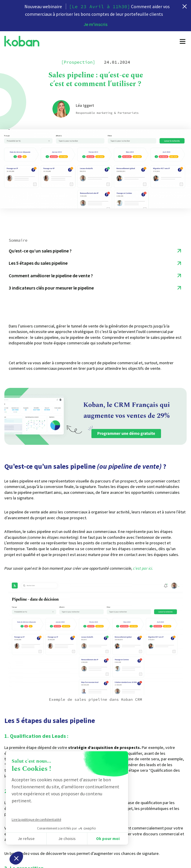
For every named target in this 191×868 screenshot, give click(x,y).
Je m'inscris (95, 24)
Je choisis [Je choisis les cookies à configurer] (67, 839)
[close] (185, 6)
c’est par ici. (143, 568)
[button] (16, 858)
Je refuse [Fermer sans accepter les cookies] (26, 839)
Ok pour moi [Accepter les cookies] (108, 839)
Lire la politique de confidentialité (36, 819)
